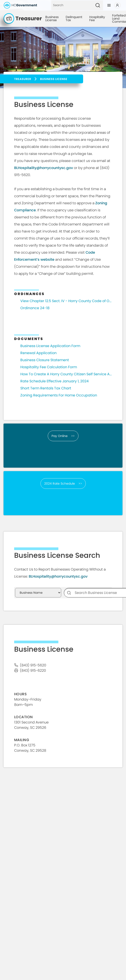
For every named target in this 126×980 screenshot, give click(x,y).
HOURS (20, 694)
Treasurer (23, 79)
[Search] (72, 5)
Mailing (22, 740)
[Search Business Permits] (38, 593)
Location (24, 717)
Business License (52, 19)
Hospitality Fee (97, 19)
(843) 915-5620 (33, 665)
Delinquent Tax (74, 19)
